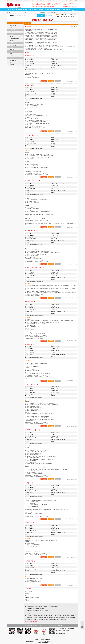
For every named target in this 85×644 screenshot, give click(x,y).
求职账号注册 (66, 12)
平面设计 (74, 15)
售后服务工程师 (13, 32)
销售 (63, 15)
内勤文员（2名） (13, 25)
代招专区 (58, 10)
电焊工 (11, 54)
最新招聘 (14, 10)
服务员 (59, 16)
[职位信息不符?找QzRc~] (71, 81)
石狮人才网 (15, 1)
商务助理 (12, 36)
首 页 (9, 10)
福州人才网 (47, 1)
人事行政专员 (13, 45)
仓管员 (11, 28)
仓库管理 (12, 65)
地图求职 (52, 10)
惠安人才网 (31, 1)
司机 (67, 16)
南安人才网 (20, 1)
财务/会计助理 (13, 60)
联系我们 (76, 1)
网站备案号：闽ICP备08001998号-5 (52, 641)
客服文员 (12, 49)
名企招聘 (25, 10)
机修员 (11, 56)
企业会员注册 (59, 12)
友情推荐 (30, 625)
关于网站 (25, 625)
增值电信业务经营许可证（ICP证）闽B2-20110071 (36, 641)
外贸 (56, 16)
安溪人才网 (25, 1)
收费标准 (72, 1)
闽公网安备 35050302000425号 (42, 643)
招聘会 (63, 10)
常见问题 (40, 625)
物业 (62, 16)
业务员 (72, 16)
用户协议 (55, 625)
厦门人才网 (52, 1)
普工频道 (36, 10)
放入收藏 (51, 81)
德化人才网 (41, 1)
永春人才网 (36, 1)
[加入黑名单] (74, 27)
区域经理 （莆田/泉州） (15, 39)
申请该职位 (44, 81)
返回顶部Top (58, 81)
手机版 (50, 625)
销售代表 (12, 41)
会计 (61, 15)
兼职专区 (41, 10)
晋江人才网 (9, 1)
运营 (64, 16)
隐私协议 (60, 625)
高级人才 (31, 10)
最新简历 (20, 10)
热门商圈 (47, 10)
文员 (68, 15)
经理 (69, 16)
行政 (66, 15)
